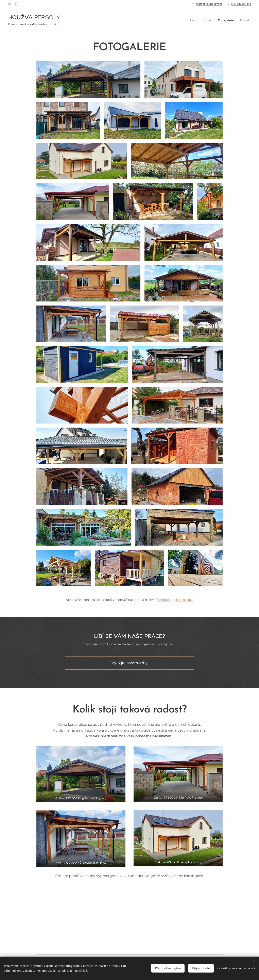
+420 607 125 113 (241, 4)
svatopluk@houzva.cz (209, 4)
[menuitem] (195, 20)
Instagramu (184, 648)
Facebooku (164, 648)
